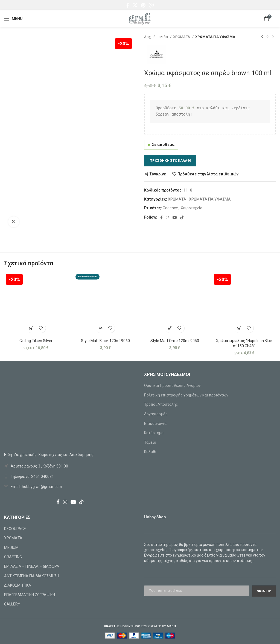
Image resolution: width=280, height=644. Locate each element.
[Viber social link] (151, 5)
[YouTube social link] (175, 217)
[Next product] (273, 37)
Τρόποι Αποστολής (161, 404)
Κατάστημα (154, 433)
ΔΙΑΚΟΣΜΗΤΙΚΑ (18, 585)
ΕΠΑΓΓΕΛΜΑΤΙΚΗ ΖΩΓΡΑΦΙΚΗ (30, 595)
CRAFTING (13, 557)
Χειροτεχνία (192, 208)
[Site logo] (140, 18)
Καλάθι (150, 452)
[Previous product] (262, 37)
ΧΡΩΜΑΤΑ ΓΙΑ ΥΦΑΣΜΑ (215, 37)
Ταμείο (150, 442)
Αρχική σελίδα (156, 37)
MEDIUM (11, 548)
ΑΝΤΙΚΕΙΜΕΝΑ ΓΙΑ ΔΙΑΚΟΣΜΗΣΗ (32, 576)
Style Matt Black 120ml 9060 (105, 341)
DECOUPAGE (15, 529)
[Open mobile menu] (13, 19)
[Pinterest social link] (143, 5)
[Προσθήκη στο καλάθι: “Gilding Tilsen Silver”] (31, 328)
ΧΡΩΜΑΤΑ (182, 37)
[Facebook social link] (128, 5)
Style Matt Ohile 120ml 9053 (175, 341)
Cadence (170, 208)
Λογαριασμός (156, 414)
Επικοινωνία (155, 424)
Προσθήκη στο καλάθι (170, 161)
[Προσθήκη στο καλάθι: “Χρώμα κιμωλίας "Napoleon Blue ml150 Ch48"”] (239, 328)
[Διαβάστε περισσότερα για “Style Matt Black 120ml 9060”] (100, 328)
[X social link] (135, 5)
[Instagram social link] (168, 217)
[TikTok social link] (182, 217)
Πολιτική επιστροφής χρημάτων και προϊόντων (186, 395)
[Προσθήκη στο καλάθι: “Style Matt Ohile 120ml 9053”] (170, 328)
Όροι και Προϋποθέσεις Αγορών (172, 386)
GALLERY (12, 604)
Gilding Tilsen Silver (36, 341)
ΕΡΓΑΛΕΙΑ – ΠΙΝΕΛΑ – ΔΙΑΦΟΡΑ (32, 566)
